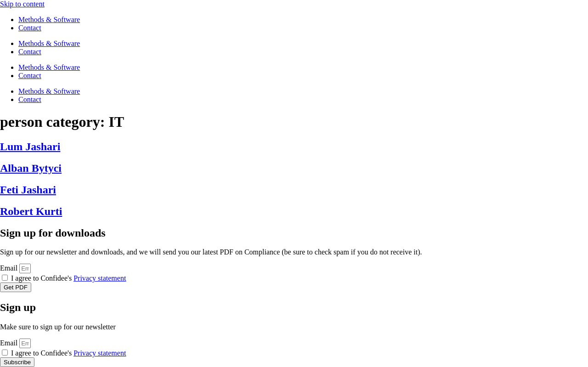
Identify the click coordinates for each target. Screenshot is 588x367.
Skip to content (22, 4)
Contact (30, 28)
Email (10, 268)
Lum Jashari (30, 147)
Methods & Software (49, 20)
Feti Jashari (28, 190)
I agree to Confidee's (68, 278)
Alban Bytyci (31, 168)
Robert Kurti (31, 211)
